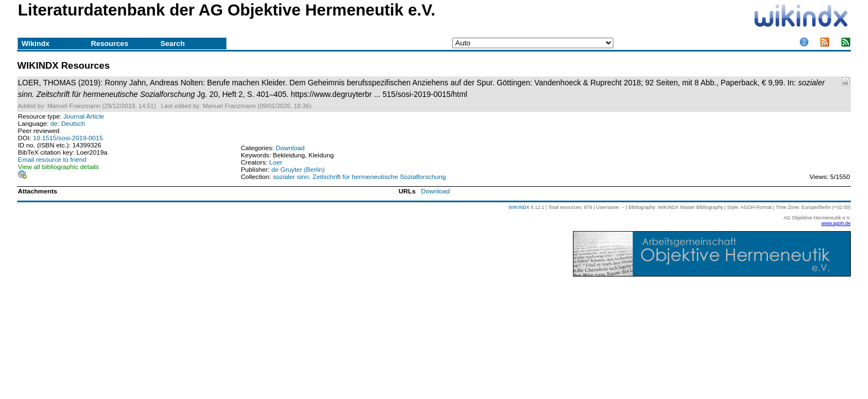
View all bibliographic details (58, 167)
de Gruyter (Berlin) (298, 169)
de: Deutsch (68, 123)
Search (173, 44)
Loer (275, 162)
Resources (109, 44)
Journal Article (84, 116)
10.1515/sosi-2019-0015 (68, 138)
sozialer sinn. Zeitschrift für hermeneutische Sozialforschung (360, 177)
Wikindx (35, 44)
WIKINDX (519, 207)
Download (290, 148)
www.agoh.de (836, 223)
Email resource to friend (52, 159)
